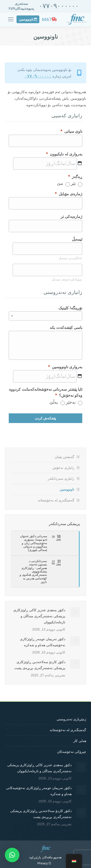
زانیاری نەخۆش (63, 468)
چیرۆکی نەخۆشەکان (72, 752)
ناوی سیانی (71, 131)
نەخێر (71, 402)
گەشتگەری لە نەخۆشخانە (56, 500)
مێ (60, 183)
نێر (73, 183)
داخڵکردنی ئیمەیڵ (70, 258)
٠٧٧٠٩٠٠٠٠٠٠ (59, 6)
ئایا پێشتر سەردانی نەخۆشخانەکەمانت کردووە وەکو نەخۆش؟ (46, 392)
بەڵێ (54, 402)
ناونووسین (67, 489)
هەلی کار (80, 741)
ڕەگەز (75, 177)
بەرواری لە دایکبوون (64, 154)
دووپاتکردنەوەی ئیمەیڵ (67, 279)
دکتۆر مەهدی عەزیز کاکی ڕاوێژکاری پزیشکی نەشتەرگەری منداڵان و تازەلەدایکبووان (39, 616)
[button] (12, 855)
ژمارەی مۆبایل (69, 194)
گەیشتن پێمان (65, 457)
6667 (49, 19)
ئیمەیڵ (77, 239)
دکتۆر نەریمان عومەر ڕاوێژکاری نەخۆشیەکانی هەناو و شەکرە (43, 642)
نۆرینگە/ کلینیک (70, 308)
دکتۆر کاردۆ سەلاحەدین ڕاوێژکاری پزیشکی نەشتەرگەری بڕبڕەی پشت (40, 665)
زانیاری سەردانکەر (61, 479)
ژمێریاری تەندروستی (71, 719)
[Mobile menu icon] (11, 19)
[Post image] (75, 612)
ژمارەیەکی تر (71, 217)
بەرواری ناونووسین (65, 367)
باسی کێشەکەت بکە (66, 328)
